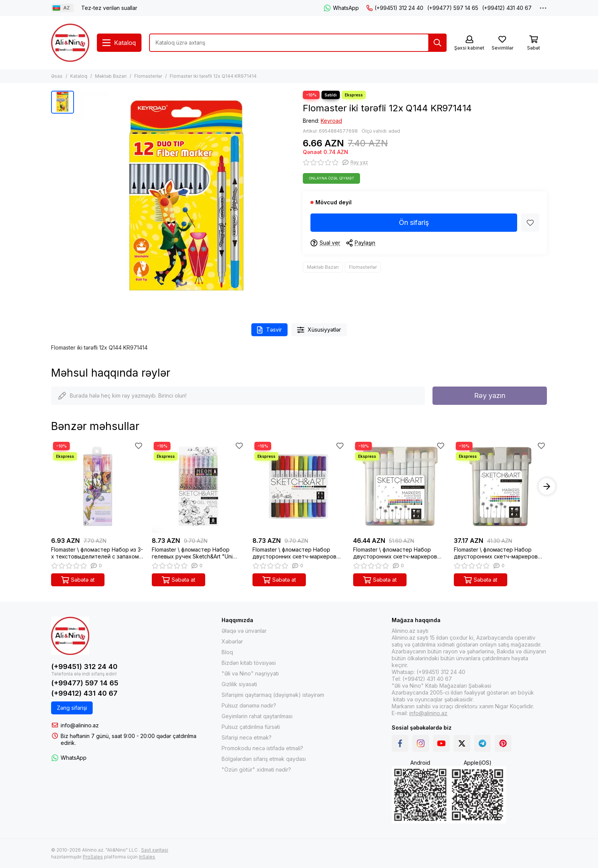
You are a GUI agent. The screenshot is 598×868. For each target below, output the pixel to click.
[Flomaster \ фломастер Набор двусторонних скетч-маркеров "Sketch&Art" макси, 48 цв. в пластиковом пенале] (500, 486)
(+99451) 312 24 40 (395, 8)
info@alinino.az (80, 725)
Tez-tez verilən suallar (109, 8)
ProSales (93, 857)
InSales (147, 857)
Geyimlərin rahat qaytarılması (257, 716)
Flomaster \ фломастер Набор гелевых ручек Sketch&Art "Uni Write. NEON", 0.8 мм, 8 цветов (192, 553)
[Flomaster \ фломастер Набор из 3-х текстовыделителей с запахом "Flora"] (98, 486)
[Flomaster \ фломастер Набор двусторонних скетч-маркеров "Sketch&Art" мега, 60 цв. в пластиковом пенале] (400, 486)
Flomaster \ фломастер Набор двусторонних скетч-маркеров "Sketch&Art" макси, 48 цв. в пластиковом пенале (496, 553)
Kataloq (79, 76)
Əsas (57, 76)
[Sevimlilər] (502, 43)
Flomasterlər (148, 76)
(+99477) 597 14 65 (453, 8)
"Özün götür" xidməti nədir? (256, 769)
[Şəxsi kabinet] (469, 43)
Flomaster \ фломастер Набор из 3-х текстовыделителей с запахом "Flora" (97, 553)
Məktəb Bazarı (111, 76)
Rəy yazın (490, 395)
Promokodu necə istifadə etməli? (262, 748)
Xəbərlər (232, 641)
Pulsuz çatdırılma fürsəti (251, 727)
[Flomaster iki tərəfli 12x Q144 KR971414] (186, 199)
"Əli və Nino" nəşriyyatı (250, 673)
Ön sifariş (414, 222)
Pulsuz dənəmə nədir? (249, 705)
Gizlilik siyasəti (239, 684)
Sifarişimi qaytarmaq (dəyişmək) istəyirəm (273, 695)
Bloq (227, 652)
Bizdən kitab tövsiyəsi (249, 663)
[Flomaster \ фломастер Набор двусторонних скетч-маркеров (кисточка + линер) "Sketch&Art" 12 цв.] (299, 486)
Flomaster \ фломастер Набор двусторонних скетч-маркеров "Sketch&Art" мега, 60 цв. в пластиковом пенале (395, 553)
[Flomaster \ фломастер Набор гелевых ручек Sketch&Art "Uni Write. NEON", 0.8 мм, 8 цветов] (198, 486)
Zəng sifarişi (72, 708)
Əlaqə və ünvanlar (244, 631)
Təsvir (269, 330)
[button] (547, 486)
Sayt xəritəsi (155, 850)
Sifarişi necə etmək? (247, 737)
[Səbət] (534, 43)
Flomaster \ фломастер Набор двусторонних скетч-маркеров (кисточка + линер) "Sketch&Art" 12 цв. (298, 553)
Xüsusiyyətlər (319, 330)
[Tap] (437, 43)
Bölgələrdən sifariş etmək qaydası (264, 759)
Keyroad (331, 121)
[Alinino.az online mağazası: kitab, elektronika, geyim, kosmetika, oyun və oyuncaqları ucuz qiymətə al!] (70, 43)
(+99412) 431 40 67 (507, 8)
